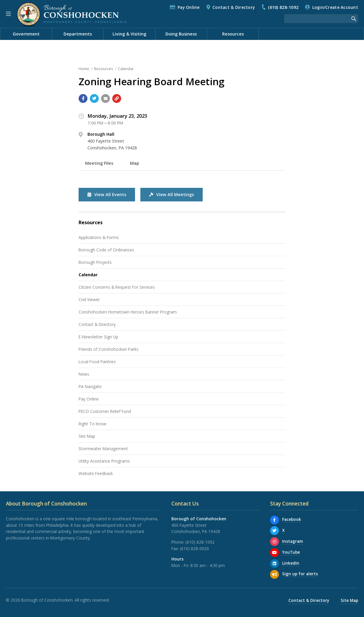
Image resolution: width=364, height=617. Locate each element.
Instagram (292, 541)
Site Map (87, 436)
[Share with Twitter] (94, 98)
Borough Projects (95, 262)
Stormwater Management (103, 449)
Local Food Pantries (97, 362)
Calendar (286, 46)
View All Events (107, 194)
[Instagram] (274, 542)
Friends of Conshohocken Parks (109, 349)
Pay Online (189, 7)
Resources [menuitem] (233, 34)
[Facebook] (274, 520)
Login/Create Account (335, 7)
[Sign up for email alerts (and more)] (274, 574)
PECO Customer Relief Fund (105, 411)
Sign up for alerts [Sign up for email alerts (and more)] (300, 574)
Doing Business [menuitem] (181, 34)
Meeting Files (99, 163)
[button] (8, 14)
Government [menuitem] (26, 34)
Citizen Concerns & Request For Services (117, 287)
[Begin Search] (354, 19)
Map (135, 163)
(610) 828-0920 (194, 549)
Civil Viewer (89, 299)
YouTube (291, 552)
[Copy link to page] (117, 98)
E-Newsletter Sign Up (98, 337)
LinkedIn (291, 563)
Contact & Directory (234, 7)
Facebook (292, 519)
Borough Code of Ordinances (106, 250)
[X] (274, 531)
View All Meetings (172, 194)
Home (84, 69)
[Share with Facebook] (83, 98)
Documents (315, 46)
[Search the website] (317, 19)
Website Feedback (96, 473)
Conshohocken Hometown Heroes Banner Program (128, 312)
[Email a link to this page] (105, 98)
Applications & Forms (99, 237)
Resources (104, 69)
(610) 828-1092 (283, 7)
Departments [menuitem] (78, 34)
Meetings (345, 46)
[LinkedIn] (274, 563)
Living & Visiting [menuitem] (129, 34)
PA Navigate (90, 386)
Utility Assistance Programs (104, 461)
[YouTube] (274, 553)
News (262, 46)
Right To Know (92, 424)
